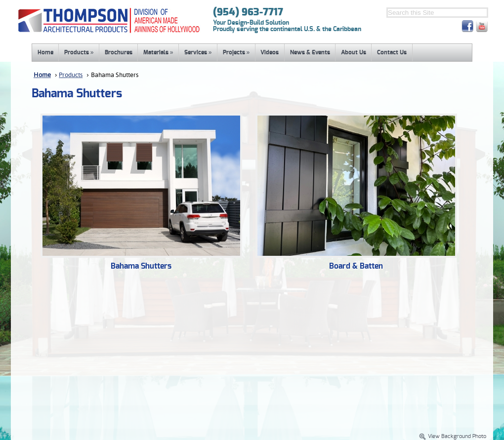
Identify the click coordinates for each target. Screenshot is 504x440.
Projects (236, 52)
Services (198, 52)
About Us (354, 52)
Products (79, 52)
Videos (270, 52)
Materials (158, 52)
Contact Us (392, 52)
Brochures (119, 52)
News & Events (310, 52)
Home (45, 52)
